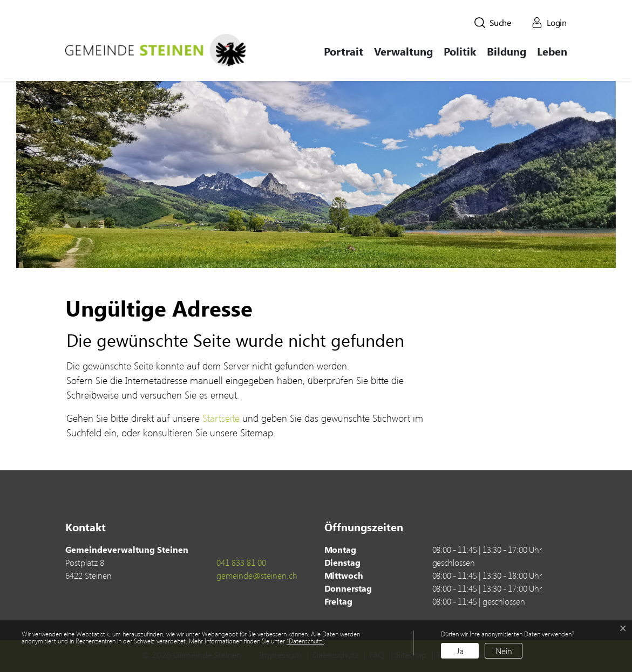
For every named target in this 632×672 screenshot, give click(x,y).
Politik (460, 51)
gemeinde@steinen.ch (257, 575)
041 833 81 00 (241, 562)
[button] (493, 23)
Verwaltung (403, 51)
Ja (460, 651)
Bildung (507, 51)
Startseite (221, 418)
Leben (552, 51)
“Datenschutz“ (305, 641)
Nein (504, 651)
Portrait (344, 51)
